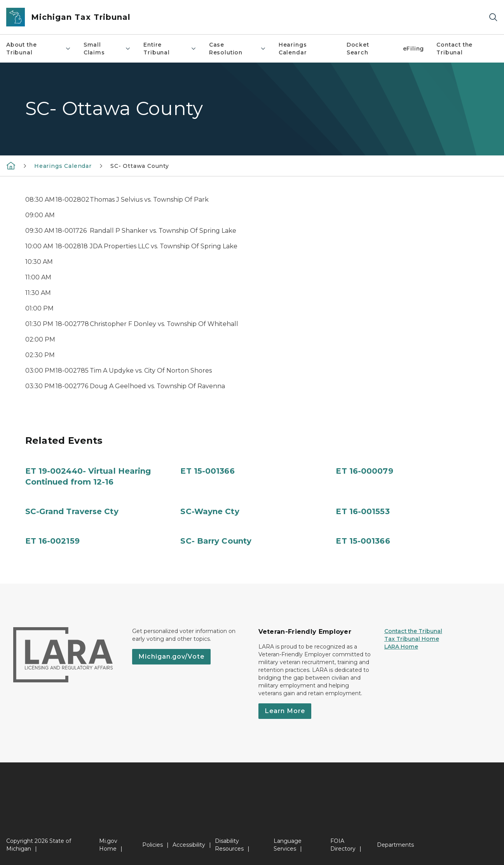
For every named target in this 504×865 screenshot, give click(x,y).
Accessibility (189, 845)
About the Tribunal (39, 49)
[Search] (493, 17)
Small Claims (107, 49)
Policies (153, 845)
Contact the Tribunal (454, 49)
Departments (395, 845)
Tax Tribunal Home (412, 639)
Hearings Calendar (293, 49)
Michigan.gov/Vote (171, 657)
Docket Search (358, 49)
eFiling (414, 49)
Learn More (285, 711)
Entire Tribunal (170, 49)
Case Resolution (238, 49)
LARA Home (401, 647)
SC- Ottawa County (140, 166)
